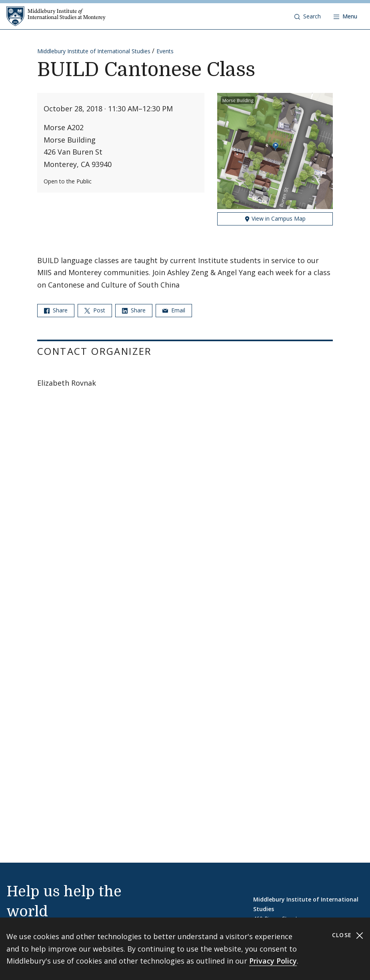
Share (56, 310)
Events (165, 51)
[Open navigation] (345, 16)
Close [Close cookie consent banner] (348, 935)
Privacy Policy (273, 961)
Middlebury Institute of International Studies (94, 51)
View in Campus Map (275, 218)
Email (174, 310)
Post (95, 310)
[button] (308, 16)
